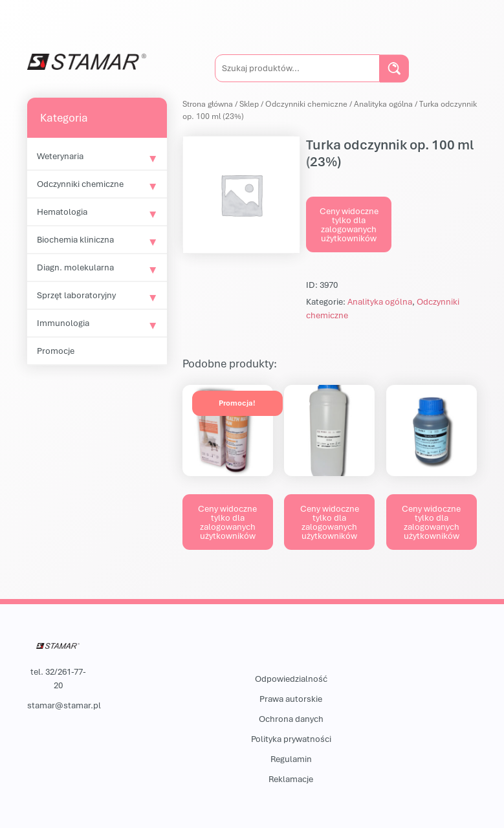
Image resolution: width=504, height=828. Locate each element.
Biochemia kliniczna (75, 239)
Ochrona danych (291, 719)
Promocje (56, 351)
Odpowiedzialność (291, 679)
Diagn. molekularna (75, 267)
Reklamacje (291, 779)
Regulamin (291, 759)
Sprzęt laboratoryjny (76, 295)
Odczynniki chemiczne (80, 184)
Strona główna (208, 104)
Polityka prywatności (291, 739)
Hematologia (62, 212)
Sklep (249, 104)
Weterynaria (60, 156)
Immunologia (63, 323)
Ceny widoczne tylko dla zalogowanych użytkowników (349, 224)
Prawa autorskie (291, 699)
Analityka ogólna (383, 104)
